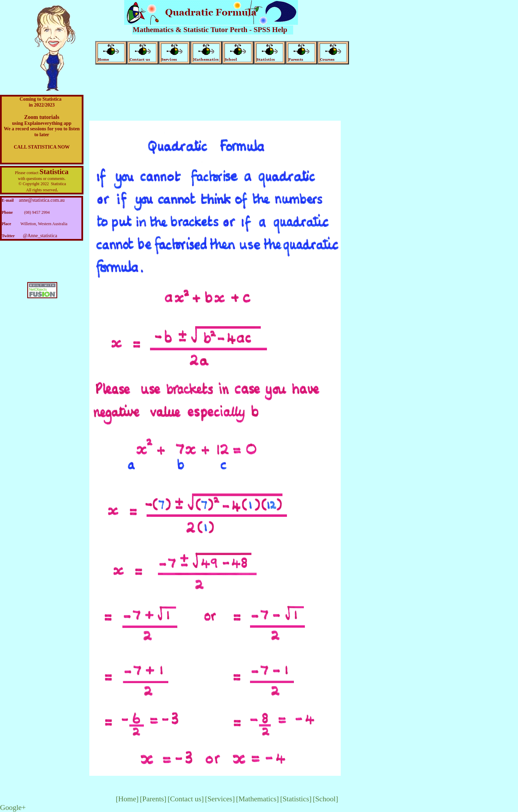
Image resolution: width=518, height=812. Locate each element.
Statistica (54, 172)
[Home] (127, 799)
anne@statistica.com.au (42, 200)
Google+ (13, 808)
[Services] (220, 799)
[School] (325, 799)
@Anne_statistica (40, 236)
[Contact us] (186, 799)
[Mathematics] (257, 799)
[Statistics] (296, 799)
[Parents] (153, 799)
